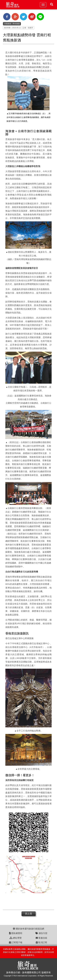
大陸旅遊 (8, 24)
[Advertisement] (27, 902)
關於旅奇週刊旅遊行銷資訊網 (28, 929)
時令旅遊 (16, 24)
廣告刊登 (41, 933)
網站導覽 (16, 938)
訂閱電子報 (16, 942)
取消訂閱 (41, 942)
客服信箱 (41, 938)
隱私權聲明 (16, 933)
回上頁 (29, 914)
